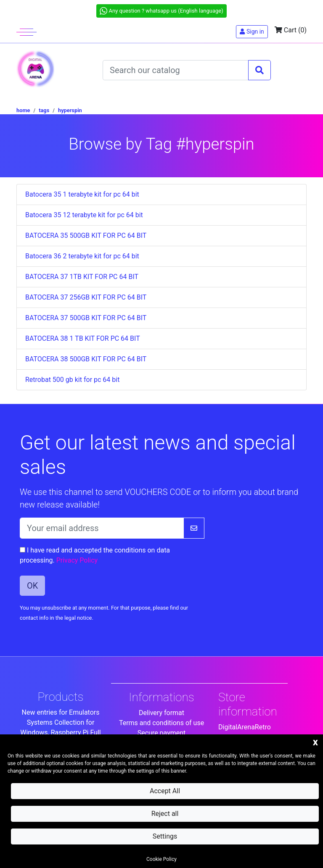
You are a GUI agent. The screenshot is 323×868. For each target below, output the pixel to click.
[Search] (176, 70)
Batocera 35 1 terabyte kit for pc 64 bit (82, 194)
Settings (165, 836)
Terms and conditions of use (161, 723)
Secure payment (162, 733)
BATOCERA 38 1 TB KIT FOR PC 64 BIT (83, 338)
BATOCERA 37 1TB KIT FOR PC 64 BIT (82, 277)
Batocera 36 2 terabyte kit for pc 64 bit (82, 256)
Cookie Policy (161, 859)
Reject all (165, 814)
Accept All (165, 791)
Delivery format (161, 713)
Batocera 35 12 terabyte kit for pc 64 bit (84, 215)
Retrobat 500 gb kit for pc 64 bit (72, 380)
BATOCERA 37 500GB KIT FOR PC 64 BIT (86, 318)
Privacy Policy (77, 560)
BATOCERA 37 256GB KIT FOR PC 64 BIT (86, 297)
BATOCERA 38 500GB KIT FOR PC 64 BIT (86, 359)
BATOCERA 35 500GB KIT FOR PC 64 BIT (86, 235)
